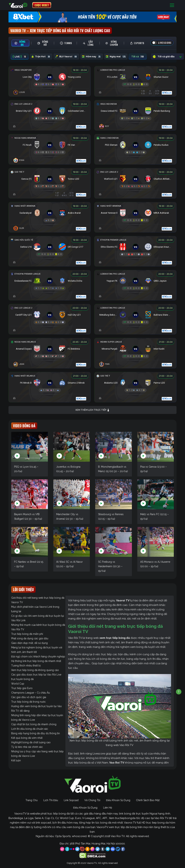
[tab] (20, 43)
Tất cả (138, 57)
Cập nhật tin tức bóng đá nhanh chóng (34, 724)
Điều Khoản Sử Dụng (118, 800)
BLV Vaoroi (66, 57)
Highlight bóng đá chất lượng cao (31, 742)
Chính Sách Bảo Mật (148, 800)
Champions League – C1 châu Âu (31, 693)
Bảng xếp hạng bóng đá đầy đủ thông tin (36, 733)
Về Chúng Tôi (92, 800)
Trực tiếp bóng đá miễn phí (27, 634)
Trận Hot (41, 57)
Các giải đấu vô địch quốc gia (29, 697)
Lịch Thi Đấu (51, 800)
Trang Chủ (32, 800)
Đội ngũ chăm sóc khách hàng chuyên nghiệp (38, 657)
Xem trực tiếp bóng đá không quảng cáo (35, 670)
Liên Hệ (108, 808)
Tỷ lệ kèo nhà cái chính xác (27, 747)
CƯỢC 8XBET (42, 5)
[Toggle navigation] (172, 5)
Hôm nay (92, 57)
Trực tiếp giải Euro (22, 688)
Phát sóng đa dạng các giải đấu (30, 638)
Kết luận (16, 760)
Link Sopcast (71, 800)
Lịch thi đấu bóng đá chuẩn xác (30, 729)
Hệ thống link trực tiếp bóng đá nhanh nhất (36, 661)
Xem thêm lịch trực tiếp (92, 410)
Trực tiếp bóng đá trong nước (28, 702)
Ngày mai (116, 57)
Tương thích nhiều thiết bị (26, 666)
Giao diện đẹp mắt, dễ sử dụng (29, 643)
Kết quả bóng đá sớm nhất (27, 738)
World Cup (18, 684)
